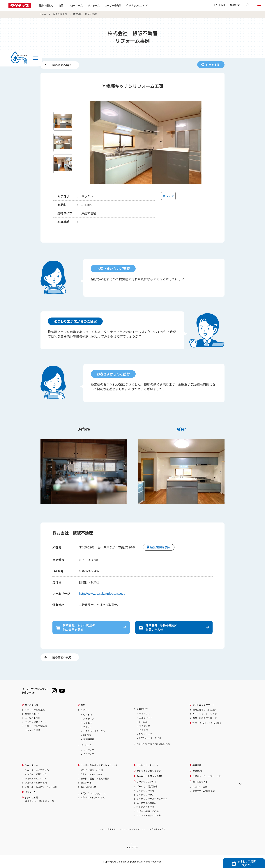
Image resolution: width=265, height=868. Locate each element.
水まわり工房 (60, 14)
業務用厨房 (89, 739)
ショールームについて (36, 778)
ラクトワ (144, 730)
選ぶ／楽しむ (31, 705)
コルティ (88, 727)
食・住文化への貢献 (146, 803)
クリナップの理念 (145, 791)
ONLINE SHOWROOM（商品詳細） (154, 744)
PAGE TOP (132, 847)
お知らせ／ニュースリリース (207, 776)
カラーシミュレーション (205, 714)
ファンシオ (145, 726)
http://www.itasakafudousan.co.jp (102, 593)
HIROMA (87, 735)
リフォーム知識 (32, 730)
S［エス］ (144, 722)
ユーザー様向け (113, 5)
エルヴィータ (146, 718)
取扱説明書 (86, 783)
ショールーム (75, 5)
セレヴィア (89, 750)
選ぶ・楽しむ (46, 5)
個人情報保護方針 (158, 829)
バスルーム (86, 745)
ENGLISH (219, 5)
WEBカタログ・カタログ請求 (207, 723)
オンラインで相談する (36, 774)
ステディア (89, 719)
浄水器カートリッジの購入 (150, 776)
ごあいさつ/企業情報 (147, 786)
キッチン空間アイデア (36, 722)
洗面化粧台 (142, 709)
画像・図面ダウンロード (205, 718)
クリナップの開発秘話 (36, 726)
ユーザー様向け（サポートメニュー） (99, 765)
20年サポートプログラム (93, 797)
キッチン (85, 710)
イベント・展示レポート (149, 815)
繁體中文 (235, 5)
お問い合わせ (94, 793)
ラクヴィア (89, 754)
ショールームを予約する (37, 770)
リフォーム (94, 5)
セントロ (88, 715)
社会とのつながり (145, 807)
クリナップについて (137, 5)
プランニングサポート (204, 705)
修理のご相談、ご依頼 (92, 770)
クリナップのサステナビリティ (152, 799)
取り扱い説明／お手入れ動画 (95, 778)
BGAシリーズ (146, 734)
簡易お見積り (205, 710)
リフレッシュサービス (148, 765)
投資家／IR (198, 771)
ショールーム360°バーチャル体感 (41, 787)
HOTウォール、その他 (150, 738)
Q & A (92, 774)
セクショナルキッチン (94, 731)
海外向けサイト (200, 782)
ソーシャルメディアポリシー (132, 829)
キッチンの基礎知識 (35, 710)
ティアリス (145, 713)
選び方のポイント (33, 714)
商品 (83, 705)
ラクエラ (88, 723)
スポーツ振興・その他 (148, 811)
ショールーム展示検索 (36, 783)
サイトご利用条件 (107, 829)
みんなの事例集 (32, 718)
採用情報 (197, 765)
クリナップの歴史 (145, 795)
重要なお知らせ (88, 787)
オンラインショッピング (149, 771)
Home (44, 14)
